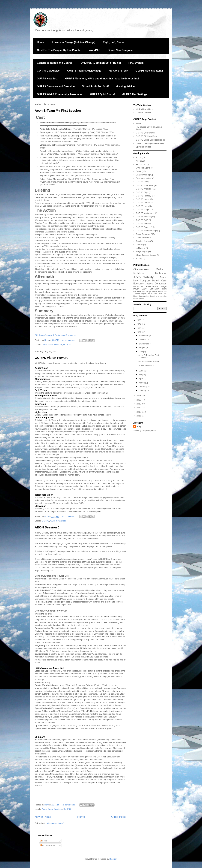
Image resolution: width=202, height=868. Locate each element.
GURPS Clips (142, 192)
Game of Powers (144, 238)
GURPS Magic (143, 210)
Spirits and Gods (143, 147)
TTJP (138, 259)
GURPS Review (143, 217)
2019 (139, 404)
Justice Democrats (156, 284)
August (143, 348)
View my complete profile (145, 430)
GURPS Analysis (58, 521)
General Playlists (144, 113)
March (142, 383)
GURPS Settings (144, 224)
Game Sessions (55, 345)
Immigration (144, 296)
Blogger (113, 859)
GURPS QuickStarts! (102, 94)
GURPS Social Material (149, 71)
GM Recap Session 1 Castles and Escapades (55, 335)
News (136, 296)
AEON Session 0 (47, 527)
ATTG (139, 157)
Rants (154, 291)
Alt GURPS (141, 164)
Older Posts (119, 817)
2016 (139, 416)
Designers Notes (143, 178)
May (141, 375)
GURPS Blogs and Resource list (151, 140)
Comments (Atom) (56, 823)
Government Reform (150, 269)
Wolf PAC (162, 294)
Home (40, 42)
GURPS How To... (47, 79)
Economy (138, 284)
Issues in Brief (138, 299)
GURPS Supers (143, 227)
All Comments (47, 845)
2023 (139, 328)
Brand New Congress (121, 50)
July (141, 352)
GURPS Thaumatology (146, 231)
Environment (152, 286)
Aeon (44, 345)
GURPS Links (142, 206)
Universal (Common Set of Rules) (101, 63)
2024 (139, 324)
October (143, 340)
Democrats (138, 286)
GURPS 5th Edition (145, 185)
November (144, 336)
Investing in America (158, 296)
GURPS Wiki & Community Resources (60, 94)
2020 (144, 289)
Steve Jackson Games (146, 255)
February (143, 387)
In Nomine (141, 248)
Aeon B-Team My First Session (58, 111)
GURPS (67, 345)
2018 (139, 408)
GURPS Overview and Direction (56, 86)
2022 (139, 332)
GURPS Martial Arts (145, 213)
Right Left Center (149, 294)
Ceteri (139, 171)
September (144, 344)
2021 (139, 396)
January (143, 391)
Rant (164, 289)
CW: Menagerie (143, 168)
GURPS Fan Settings (135, 94)
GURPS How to (143, 203)
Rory (139, 426)
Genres (139, 245)
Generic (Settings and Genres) (55, 63)
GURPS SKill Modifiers (146, 136)
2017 (139, 412)
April (141, 379)
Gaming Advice (125, 86)
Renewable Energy (142, 291)
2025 (139, 320)
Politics (139, 273)
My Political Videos (144, 109)
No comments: (68, 340)
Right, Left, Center (114, 42)
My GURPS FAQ (118, 71)
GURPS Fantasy (143, 196)
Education (154, 289)
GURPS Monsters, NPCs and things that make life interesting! (102, 79)
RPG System (136, 63)
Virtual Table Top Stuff (95, 86)
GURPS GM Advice (48, 71)
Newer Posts (43, 817)
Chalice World (142, 175)
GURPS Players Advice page (84, 71)
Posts (44, 841)
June (142, 371)
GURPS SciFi (142, 220)
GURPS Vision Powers (52, 358)
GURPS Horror (143, 199)
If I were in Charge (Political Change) (73, 42)
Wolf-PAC (95, 50)
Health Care (159, 281)
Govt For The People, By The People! (59, 50)
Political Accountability (150, 275)
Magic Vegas (142, 252)
